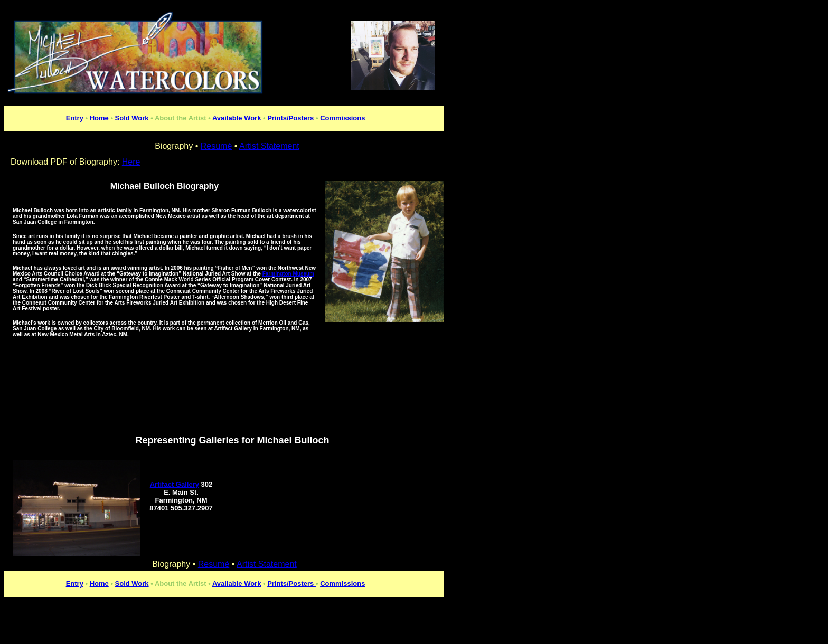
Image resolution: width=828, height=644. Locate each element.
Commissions (342, 118)
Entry (75, 118)
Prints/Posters (291, 118)
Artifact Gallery (175, 484)
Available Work (237, 118)
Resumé (214, 564)
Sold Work (132, 118)
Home (99, 118)
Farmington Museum (288, 274)
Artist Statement (267, 564)
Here (131, 162)
